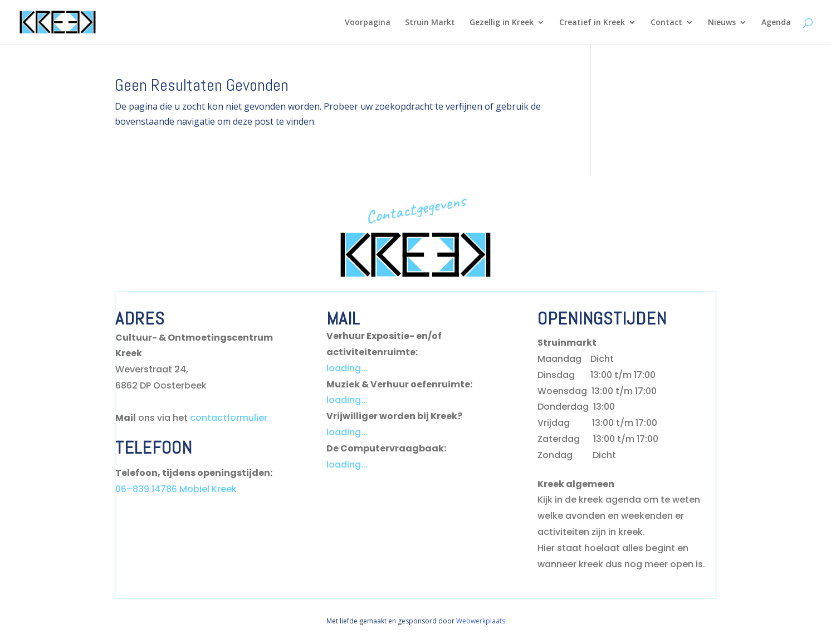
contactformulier (229, 418)
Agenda (776, 23)
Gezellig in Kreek (502, 23)
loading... (347, 368)
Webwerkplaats (481, 621)
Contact (666, 23)
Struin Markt (430, 23)
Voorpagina (368, 23)
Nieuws (722, 23)
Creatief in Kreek (592, 23)
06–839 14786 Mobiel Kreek (176, 489)
